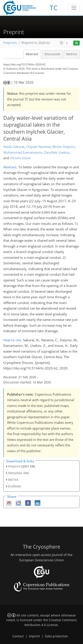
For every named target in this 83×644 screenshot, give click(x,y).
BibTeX (13, 480)
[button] (62, 43)
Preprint (14, 466)
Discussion (52, 54)
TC (54, 8)
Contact (18, 636)
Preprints (10, 43)
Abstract (32, 54)
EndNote (15, 486)
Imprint (34, 636)
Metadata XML (19, 473)
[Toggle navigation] (74, 8)
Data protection (56, 636)
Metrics (72, 54)
